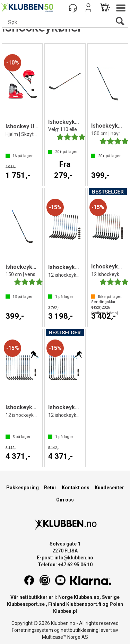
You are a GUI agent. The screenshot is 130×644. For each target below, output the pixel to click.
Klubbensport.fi (84, 604)
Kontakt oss (76, 488)
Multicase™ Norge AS (65, 637)
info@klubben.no (74, 558)
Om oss (65, 500)
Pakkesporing (23, 488)
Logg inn (88, 8)
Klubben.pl (65, 611)
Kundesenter (109, 488)
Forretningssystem (32, 630)
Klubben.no (87, 597)
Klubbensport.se (26, 604)
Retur (50, 488)
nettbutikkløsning (80, 630)
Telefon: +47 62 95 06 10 (65, 565)
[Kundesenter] (73, 8)
